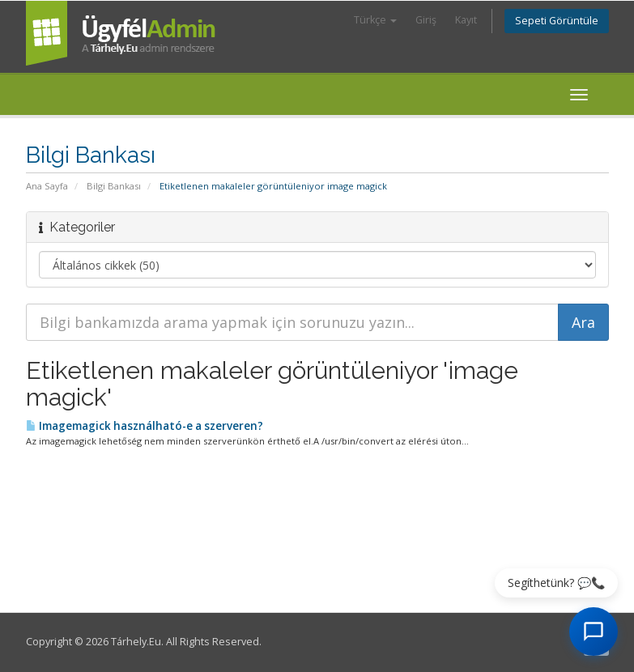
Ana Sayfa (47, 186)
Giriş (426, 20)
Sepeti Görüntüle (557, 21)
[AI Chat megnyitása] (594, 632)
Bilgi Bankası (114, 186)
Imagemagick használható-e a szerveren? (145, 426)
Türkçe (375, 20)
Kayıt (466, 20)
